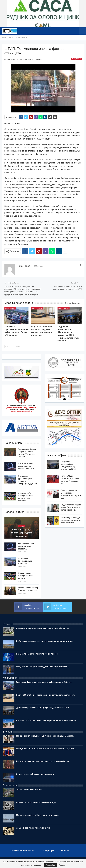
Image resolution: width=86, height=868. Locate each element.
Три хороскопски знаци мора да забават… (26, 546)
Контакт (65, 851)
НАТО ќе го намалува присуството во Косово (37, 654)
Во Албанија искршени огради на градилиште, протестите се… (45, 641)
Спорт (21, 526)
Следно (19, 347)
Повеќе (62, 865)
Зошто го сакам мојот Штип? (30, 790)
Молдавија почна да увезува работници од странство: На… (71, 520)
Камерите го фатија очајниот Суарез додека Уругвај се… (21, 533)
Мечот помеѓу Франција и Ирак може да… (25, 576)
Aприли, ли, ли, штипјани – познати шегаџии (36, 802)
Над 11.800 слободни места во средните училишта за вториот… (46, 695)
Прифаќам (50, 865)
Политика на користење (23, 851)
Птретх (9, 347)
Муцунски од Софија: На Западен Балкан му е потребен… (42, 667)
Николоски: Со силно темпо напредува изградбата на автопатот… (47, 720)
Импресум (48, 851)
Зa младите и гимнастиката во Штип (33, 828)
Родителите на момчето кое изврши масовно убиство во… (43, 628)
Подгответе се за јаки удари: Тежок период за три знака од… (71, 507)
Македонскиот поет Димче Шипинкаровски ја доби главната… (45, 736)
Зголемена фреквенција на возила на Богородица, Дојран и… (21, 481)
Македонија (76, 59)
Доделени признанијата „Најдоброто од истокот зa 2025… (43, 708)
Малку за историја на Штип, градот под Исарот (38, 815)
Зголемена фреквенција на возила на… (25, 561)
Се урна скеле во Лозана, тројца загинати (35, 774)
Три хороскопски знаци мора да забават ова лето (26, 466)
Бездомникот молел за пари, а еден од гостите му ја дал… (43, 761)
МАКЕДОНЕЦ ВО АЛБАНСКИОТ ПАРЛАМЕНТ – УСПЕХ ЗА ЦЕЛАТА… (46, 749)
